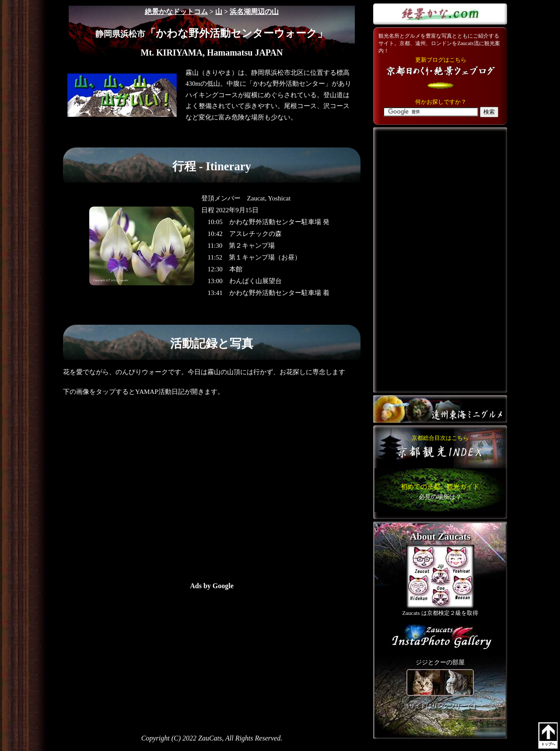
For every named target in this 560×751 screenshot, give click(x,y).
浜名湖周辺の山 (254, 12)
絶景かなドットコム (176, 12)
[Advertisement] (144, 651)
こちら (440, 491)
